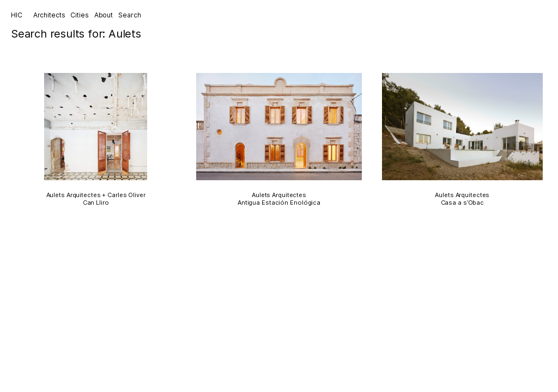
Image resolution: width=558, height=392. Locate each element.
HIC (17, 15)
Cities (79, 15)
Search (129, 15)
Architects (49, 15)
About (104, 15)
